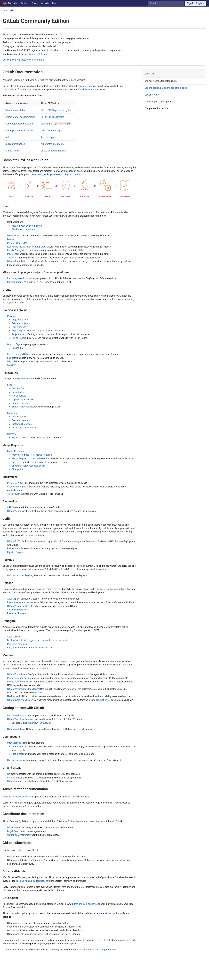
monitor (76, 174)
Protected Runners (17, 613)
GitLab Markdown (16, 729)
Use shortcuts (152, 95)
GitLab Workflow (16, 719)
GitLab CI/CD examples (52, 117)
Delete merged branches (24, 428)
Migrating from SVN (17, 282)
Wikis (10, 362)
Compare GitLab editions (157, 108)
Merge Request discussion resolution (31, 459)
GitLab (19, 80)
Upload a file (18, 392)
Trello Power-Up (15, 494)
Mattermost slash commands (27, 226)
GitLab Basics (14, 715)
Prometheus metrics (17, 682)
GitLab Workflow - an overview (36, 723)
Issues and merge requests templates (26, 247)
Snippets (45, 3)
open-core (82, 821)
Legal (10, 831)
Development (14, 828)
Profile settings (19, 754)
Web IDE (11, 365)
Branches (12, 413)
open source (38, 821)
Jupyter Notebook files (23, 399)
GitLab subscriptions (88, 89)
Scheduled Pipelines (17, 610)
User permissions (16, 760)
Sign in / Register (196, 3)
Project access (19, 334)
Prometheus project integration (23, 678)
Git (9, 774)
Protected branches (22, 424)
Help (54, 3)
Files (10, 385)
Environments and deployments (23, 602)
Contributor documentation (19, 124)
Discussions (13, 236)
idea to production (98, 700)
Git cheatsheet (15, 778)
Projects (25, 3)
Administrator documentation (20, 117)
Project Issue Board (17, 243)
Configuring (56, 124)
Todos (10, 258)
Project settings (20, 320)
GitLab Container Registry (54, 151)
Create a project (20, 323)
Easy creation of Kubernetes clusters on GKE (30, 648)
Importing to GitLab (17, 278)
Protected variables (17, 644)
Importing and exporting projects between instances (38, 331)
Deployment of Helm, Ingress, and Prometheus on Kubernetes (38, 640)
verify (40, 174)
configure (66, 174)
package (48, 174)
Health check (14, 696)
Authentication (19, 747)
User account (14, 743)
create (33, 174)
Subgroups (17, 348)
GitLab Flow (13, 781)
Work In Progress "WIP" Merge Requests (32, 455)
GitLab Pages (12, 151)
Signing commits (20, 438)
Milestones (13, 254)
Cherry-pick (17, 469)
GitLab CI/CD (14, 541)
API (7, 137)
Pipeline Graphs (15, 552)
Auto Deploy (13, 599)
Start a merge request (23, 407)
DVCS (44, 296)
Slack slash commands (24, 229)
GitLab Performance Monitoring (23, 689)
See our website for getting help (161, 81)
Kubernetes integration (52, 144)
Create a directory (21, 403)
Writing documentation (19, 835)
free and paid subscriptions (88, 904)
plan (27, 174)
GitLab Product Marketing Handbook (97, 950)
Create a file (18, 388)
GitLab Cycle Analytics (18, 700)
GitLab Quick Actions (18, 261)
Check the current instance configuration (23, 60)
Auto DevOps (47, 137)
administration (112, 913)
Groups (35, 3)
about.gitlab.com (39, 54)
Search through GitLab (19, 354)
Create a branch (20, 420)
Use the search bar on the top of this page (166, 88)
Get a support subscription (158, 102)
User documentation (16, 110)
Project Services (15, 483)
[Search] (166, 3)
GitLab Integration (16, 487)
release (57, 174)
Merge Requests (15, 451)
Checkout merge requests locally (28, 466)
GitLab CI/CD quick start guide (56, 110)
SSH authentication (15, 144)
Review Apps (14, 548)
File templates (19, 396)
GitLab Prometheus (17, 674)
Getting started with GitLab (19, 131)
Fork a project (19, 327)
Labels (11, 250)
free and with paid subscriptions (32, 881)
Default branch (19, 417)
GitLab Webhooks (16, 511)
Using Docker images (51, 131)
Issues (11, 239)
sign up (118, 860)
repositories (22, 379)
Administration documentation (18, 797)
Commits (12, 434)
